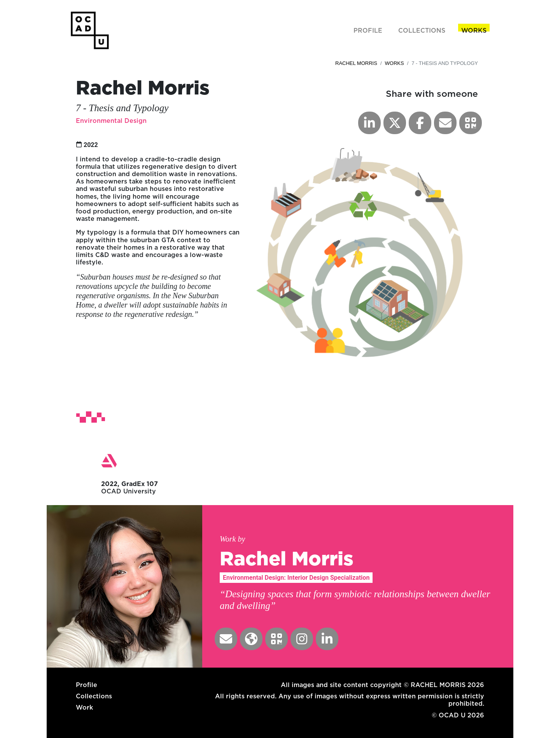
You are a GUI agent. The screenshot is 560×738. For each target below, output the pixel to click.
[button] (471, 123)
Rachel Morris (356, 63)
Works (395, 63)
